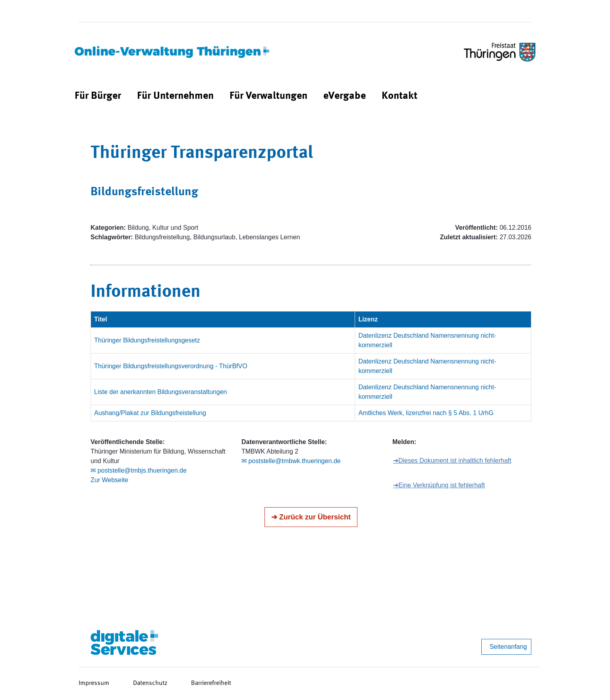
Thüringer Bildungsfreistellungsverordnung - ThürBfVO (171, 366)
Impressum (94, 683)
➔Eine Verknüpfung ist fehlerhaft (439, 485)
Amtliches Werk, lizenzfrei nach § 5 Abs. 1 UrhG (426, 413)
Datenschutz (150, 683)
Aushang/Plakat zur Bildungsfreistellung (150, 413)
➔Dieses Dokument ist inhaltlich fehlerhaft (452, 461)
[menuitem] (98, 96)
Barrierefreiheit (211, 683)
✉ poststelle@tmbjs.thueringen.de (139, 470)
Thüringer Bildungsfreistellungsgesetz (147, 340)
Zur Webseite (109, 480)
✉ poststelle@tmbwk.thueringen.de (291, 461)
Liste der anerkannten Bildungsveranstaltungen (160, 392)
